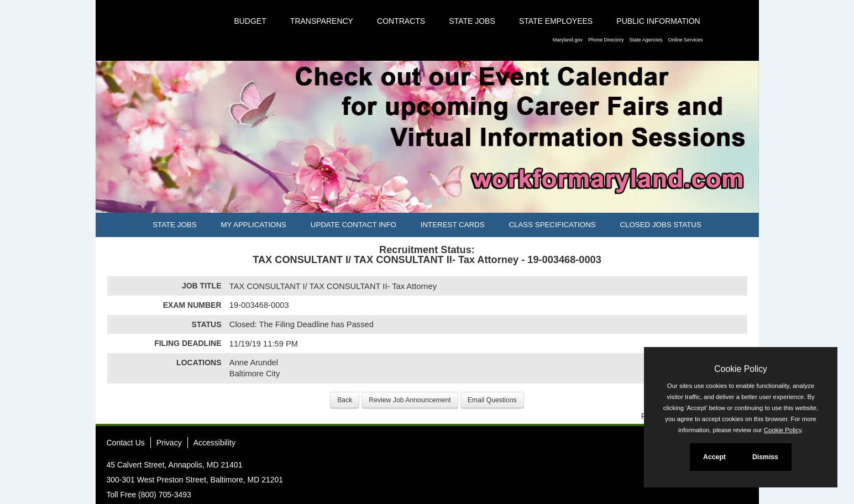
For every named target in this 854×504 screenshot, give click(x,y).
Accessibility (214, 443)
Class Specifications (552, 225)
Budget (250, 21)
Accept (714, 457)
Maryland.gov (568, 40)
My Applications (253, 225)
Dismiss (765, 457)
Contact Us (126, 443)
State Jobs (472, 21)
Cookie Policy (740, 369)
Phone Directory (606, 40)
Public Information (658, 21)
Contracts (401, 21)
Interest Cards (453, 225)
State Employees (556, 21)
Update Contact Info (353, 225)
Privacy (169, 443)
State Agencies (646, 40)
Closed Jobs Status (661, 225)
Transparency (322, 21)
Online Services (685, 40)
